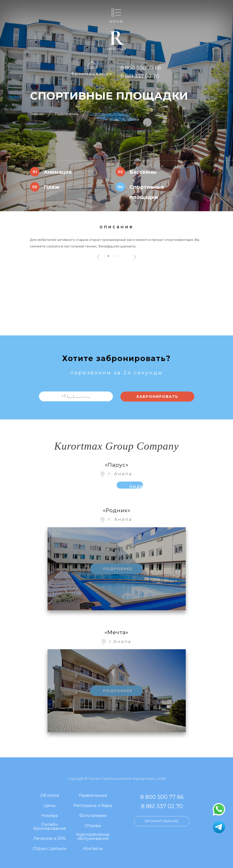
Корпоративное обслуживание (93, 837)
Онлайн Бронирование (50, 827)
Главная (37, 114)
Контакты (93, 849)
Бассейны (143, 172)
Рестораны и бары (93, 806)
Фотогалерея (93, 816)
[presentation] (98, 257)
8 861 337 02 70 (140, 76)
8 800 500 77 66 (141, 68)
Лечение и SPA (50, 839)
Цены (50, 806)
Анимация (58, 172)
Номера (50, 816)
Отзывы (93, 826)
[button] (108, 256)
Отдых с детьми (50, 849)
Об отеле (50, 796)
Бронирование (92, 74)
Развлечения (67, 114)
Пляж (52, 187)
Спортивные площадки (110, 114)
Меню (117, 21)
